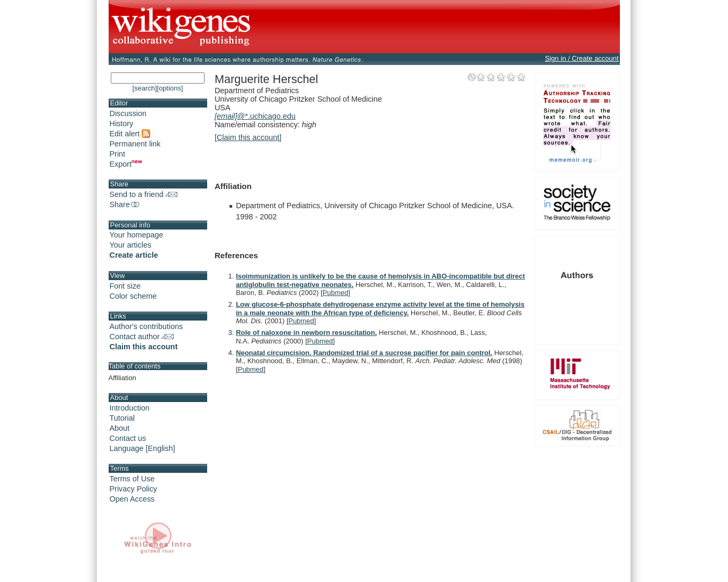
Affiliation (122, 378)
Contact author (142, 337)
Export (126, 164)
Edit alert (130, 134)
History (122, 124)
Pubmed (336, 293)
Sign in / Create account (582, 58)
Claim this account (144, 347)
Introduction (130, 408)
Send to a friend (144, 194)
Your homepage (137, 235)
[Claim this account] (248, 137)
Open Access (132, 499)
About (120, 428)
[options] (170, 88)
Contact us (128, 438)
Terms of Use (132, 479)
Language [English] (142, 448)
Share (125, 204)
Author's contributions (146, 326)
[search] (144, 88)
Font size (125, 286)
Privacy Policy (134, 489)
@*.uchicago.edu (255, 116)
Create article (134, 255)
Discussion (128, 113)
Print (118, 154)
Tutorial (122, 418)
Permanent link (135, 144)
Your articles (131, 245)
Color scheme (133, 296)
